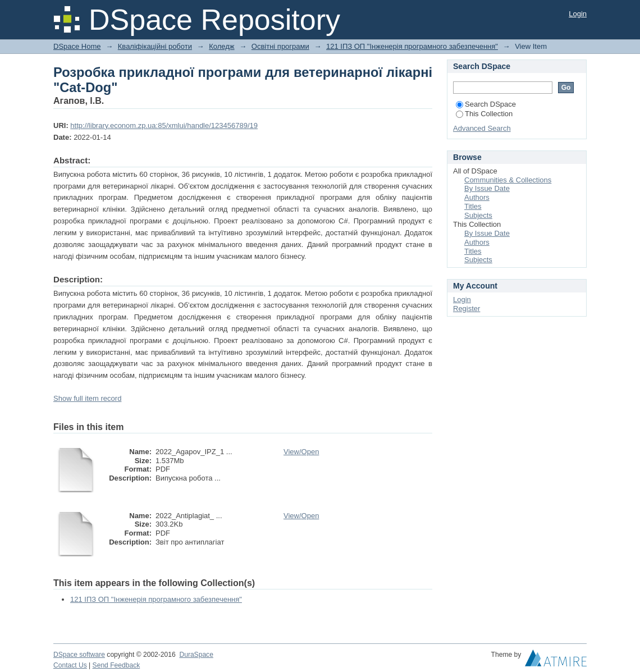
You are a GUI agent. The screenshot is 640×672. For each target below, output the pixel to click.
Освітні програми (280, 46)
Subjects (478, 215)
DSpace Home (77, 46)
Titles (473, 206)
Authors (477, 197)
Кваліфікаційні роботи (155, 46)
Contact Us (70, 665)
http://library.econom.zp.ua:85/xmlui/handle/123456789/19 (164, 125)
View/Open (301, 452)
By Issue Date (487, 188)
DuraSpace (196, 655)
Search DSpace (486, 104)
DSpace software (79, 655)
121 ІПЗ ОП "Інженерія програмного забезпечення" (412, 46)
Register (467, 308)
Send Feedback (116, 665)
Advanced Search (482, 128)
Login (578, 14)
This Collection (484, 114)
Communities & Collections (508, 180)
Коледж (221, 46)
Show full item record (87, 398)
